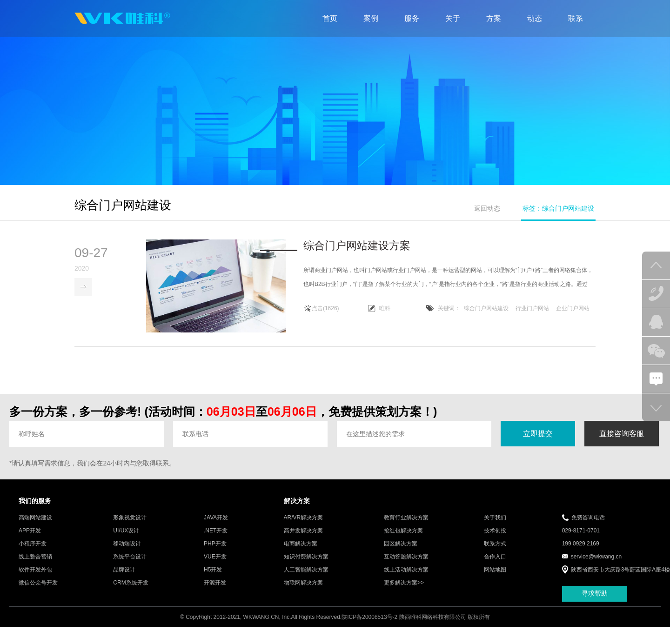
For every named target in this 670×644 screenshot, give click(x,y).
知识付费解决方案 (306, 557)
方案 (494, 18)
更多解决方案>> (404, 583)
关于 (453, 18)
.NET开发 (216, 531)
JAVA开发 (216, 518)
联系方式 (495, 544)
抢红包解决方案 (403, 531)
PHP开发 (215, 544)
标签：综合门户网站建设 (558, 208)
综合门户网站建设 (486, 309)
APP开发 (30, 531)
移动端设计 (127, 544)
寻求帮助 (595, 594)
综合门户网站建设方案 (357, 246)
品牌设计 (124, 570)
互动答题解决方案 (406, 557)
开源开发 (215, 583)
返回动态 (487, 208)
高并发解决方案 (303, 531)
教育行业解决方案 (406, 518)
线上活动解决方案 (406, 570)
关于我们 (495, 518)
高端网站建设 (35, 518)
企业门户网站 (573, 309)
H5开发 (213, 570)
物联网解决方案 (303, 583)
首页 (330, 18)
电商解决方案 (301, 544)
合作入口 (495, 557)
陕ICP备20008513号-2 (369, 617)
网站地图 (495, 570)
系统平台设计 (130, 557)
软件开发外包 (35, 570)
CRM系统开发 (131, 583)
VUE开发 (215, 557)
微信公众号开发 (38, 583)
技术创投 (495, 531)
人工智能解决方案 (306, 570)
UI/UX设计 (126, 531)
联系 (576, 18)
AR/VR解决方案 (304, 518)
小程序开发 (33, 544)
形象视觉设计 (130, 518)
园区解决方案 (401, 544)
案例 (371, 18)
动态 (535, 18)
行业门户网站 (532, 309)
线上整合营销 (35, 557)
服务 (412, 18)
